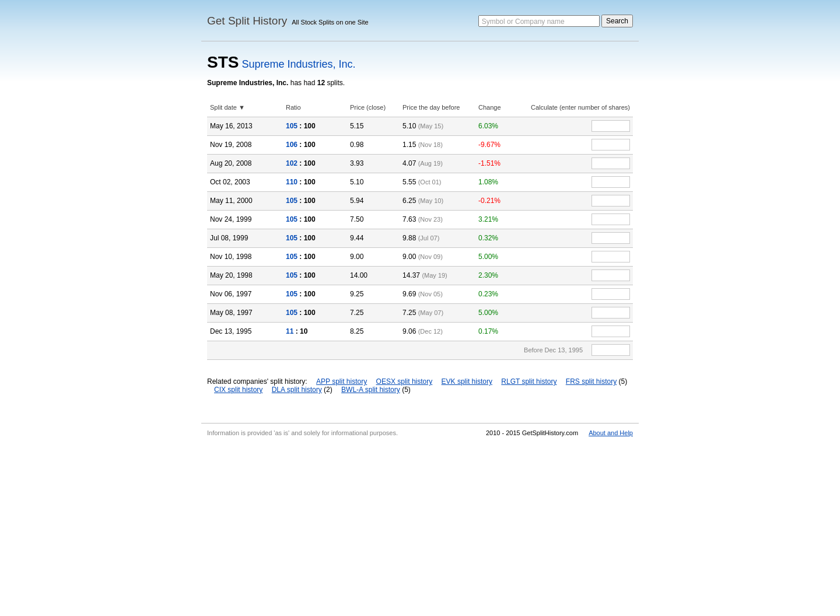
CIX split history (238, 390)
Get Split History (247, 21)
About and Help (611, 433)
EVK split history (467, 381)
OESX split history (405, 381)
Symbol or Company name (523, 22)
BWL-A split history (371, 390)
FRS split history (591, 381)
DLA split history (297, 390)
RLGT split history (529, 381)
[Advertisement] (420, 528)
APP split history (342, 381)
